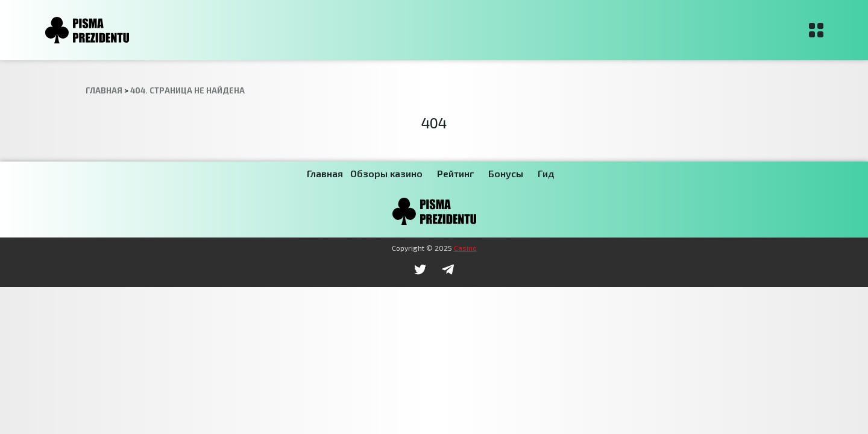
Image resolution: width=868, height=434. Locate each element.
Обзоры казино (386, 173)
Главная (325, 173)
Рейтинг (455, 173)
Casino (465, 248)
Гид (546, 173)
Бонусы (506, 173)
